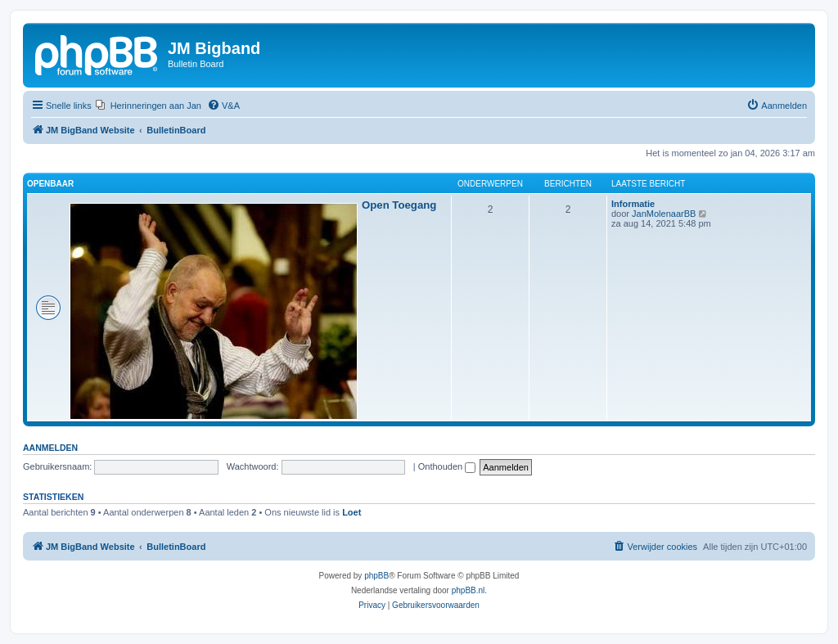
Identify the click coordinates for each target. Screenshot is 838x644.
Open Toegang (399, 205)
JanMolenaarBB (664, 214)
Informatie (633, 204)
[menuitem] (149, 106)
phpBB (376, 576)
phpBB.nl (469, 590)
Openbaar (50, 184)
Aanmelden (50, 448)
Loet (351, 512)
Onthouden (447, 466)
